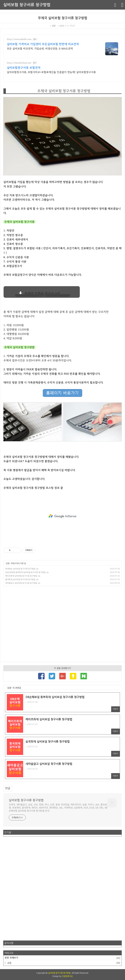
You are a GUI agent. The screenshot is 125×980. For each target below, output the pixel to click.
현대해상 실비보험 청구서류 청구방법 (20, 569)
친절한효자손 (67, 976)
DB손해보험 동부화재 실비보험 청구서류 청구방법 (25, 572)
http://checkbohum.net (19, 63)
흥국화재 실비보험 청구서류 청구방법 (20, 580)
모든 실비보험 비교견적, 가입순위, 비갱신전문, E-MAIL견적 (40, 49)
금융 (53, 26)
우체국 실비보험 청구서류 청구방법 (63, 18)
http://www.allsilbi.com (19, 39)
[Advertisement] (62, 516)
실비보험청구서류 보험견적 (24, 68)
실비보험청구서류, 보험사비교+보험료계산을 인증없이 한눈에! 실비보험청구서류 (51, 72)
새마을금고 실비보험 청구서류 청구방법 (21, 583)
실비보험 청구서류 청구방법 (27, 5)
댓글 (8, 788)
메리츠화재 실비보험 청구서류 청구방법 (21, 576)
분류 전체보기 (62, 958)
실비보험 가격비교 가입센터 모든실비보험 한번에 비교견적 (43, 44)
